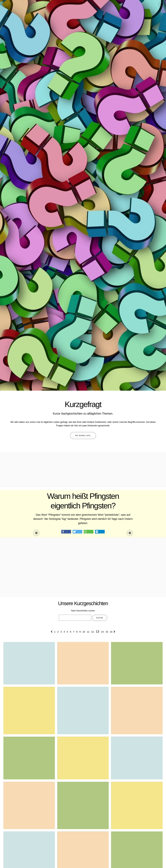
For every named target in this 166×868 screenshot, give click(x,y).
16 (111, 632)
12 (93, 632)
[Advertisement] (83, 470)
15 (107, 632)
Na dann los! (83, 435)
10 (84, 632)
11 (88, 632)
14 (102, 632)
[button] (66, 532)
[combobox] (75, 618)
